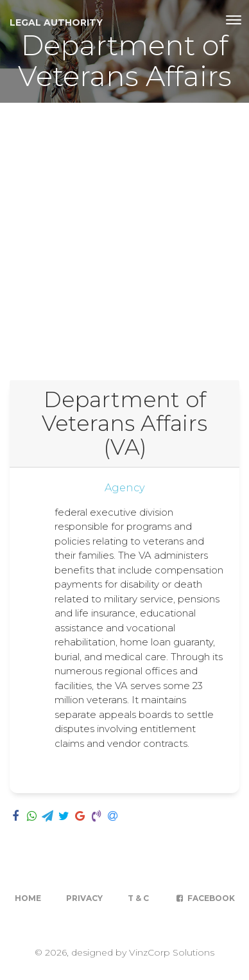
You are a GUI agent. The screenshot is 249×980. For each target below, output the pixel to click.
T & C (138, 898)
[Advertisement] (125, 234)
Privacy (84, 898)
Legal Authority (56, 22)
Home (28, 898)
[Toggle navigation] (234, 20)
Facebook (204, 898)
